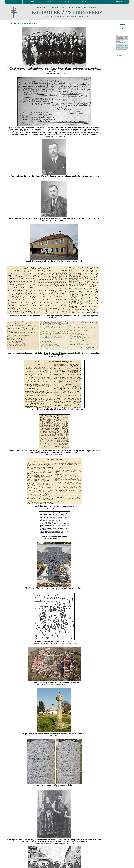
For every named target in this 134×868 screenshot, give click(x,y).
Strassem (12, 70)
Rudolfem (67, 588)
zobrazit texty (122, 55)
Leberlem (94, 68)
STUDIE (49, 1)
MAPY (85, 1)
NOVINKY (31, 1)
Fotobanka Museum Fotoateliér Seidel (56, 178)
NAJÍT (103, 1)
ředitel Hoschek (78, 70)
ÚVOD (14, 1)
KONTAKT (121, 1)
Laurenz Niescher (64, 70)
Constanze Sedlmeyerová (48, 70)
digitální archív (61, 136)
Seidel (47, 176)
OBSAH (67, 1)
